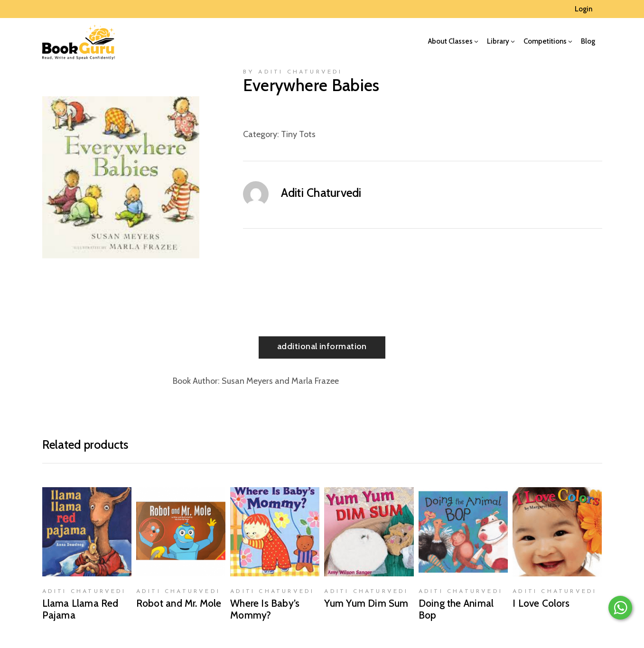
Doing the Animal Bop (456, 609)
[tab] (322, 347)
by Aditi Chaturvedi (293, 72)
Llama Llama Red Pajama (80, 609)
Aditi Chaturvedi (321, 193)
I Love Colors (541, 603)
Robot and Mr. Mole (179, 603)
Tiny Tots (298, 134)
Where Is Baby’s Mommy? (265, 609)
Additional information (322, 346)
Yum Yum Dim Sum (366, 603)
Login (583, 9)
